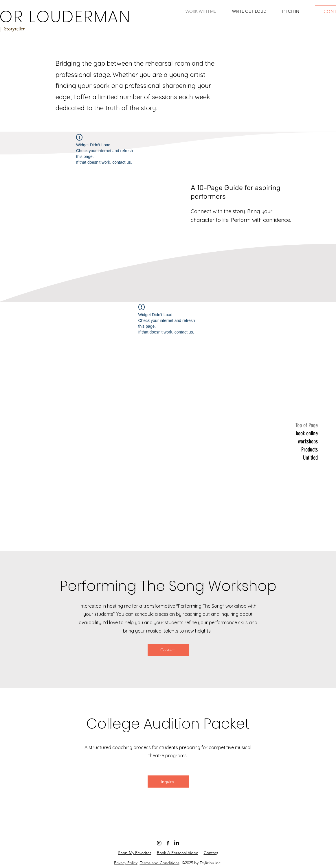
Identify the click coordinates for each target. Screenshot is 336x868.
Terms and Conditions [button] (160, 863)
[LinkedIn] (177, 843)
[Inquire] (168, 782)
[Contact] (168, 650)
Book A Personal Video (178, 853)
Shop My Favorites (135, 853)
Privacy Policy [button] (126, 863)
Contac (210, 853)
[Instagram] (159, 843)
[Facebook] (168, 843)
